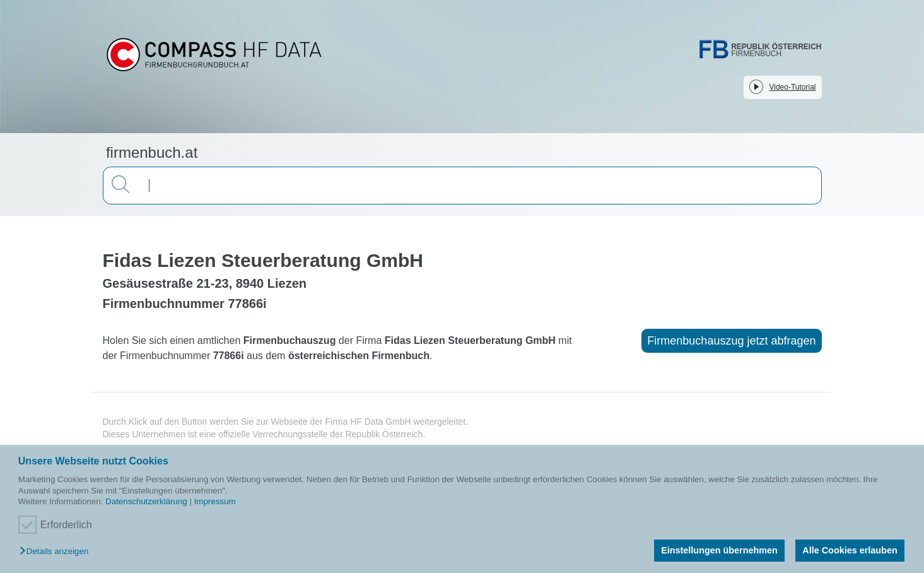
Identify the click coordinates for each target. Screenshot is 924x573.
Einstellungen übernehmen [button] (719, 550)
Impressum (215, 501)
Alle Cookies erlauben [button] (850, 550)
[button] (57, 552)
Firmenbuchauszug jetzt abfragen (731, 341)
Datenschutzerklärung (146, 501)
